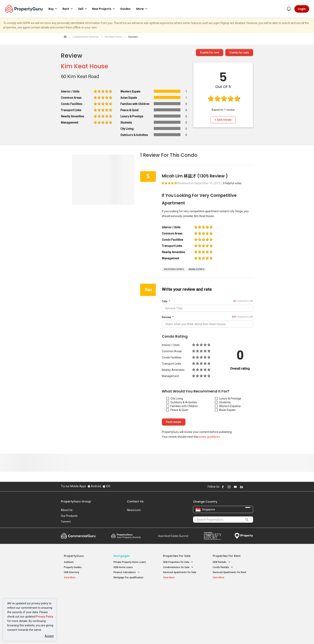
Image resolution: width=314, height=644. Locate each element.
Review (166, 317)
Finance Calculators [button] (127, 572)
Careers (66, 522)
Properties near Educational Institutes (179, 593)
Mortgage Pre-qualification (128, 578)
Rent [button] (68, 9)
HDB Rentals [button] (222, 562)
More (142, 9)
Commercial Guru (78, 536)
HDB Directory (71, 572)
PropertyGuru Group (76, 501)
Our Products (69, 516)
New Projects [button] (104, 9)
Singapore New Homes (80, 591)
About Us (67, 510)
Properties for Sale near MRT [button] (132, 601)
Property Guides (73, 567)
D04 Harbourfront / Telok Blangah (231, 597)
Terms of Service (104, 635)
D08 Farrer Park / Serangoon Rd (230, 611)
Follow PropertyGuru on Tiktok (252, 487)
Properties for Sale (177, 556)
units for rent (210, 52)
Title (165, 301)
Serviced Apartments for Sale (180, 572)
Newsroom (134, 510)
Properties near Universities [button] (181, 601)
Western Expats (227, 406)
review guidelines (209, 437)
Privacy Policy (45, 617)
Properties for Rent (227, 556)
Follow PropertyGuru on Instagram (229, 487)
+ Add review (223, 120)
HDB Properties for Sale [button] (178, 562)
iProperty (244, 536)
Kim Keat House (85, 66)
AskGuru (69, 562)
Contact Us (135, 501)
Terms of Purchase (153, 635)
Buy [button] (53, 9)
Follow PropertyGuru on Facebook (223, 487)
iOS (106, 486)
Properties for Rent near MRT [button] (132, 606)
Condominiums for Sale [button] (178, 567)
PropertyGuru (74, 556)
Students (223, 402)
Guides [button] (125, 9)
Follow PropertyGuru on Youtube (235, 487)
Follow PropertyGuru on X (247, 487)
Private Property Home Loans (130, 562)
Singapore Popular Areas (231, 591)
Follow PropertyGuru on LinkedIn (242, 487)
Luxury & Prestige (228, 398)
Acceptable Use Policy (75, 635)
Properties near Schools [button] (179, 606)
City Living (175, 398)
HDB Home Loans (123, 567)
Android (94, 486)
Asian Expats (225, 410)
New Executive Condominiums (81, 602)
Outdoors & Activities (182, 402)
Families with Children (182, 406)
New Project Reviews (76, 607)
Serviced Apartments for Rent (229, 572)
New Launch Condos (75, 597)
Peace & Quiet (177, 410)
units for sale (239, 52)
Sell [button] (83, 9)
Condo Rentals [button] (223, 567)
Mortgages (122, 556)
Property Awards (126, 536)
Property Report (213, 536)
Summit (173, 536)
